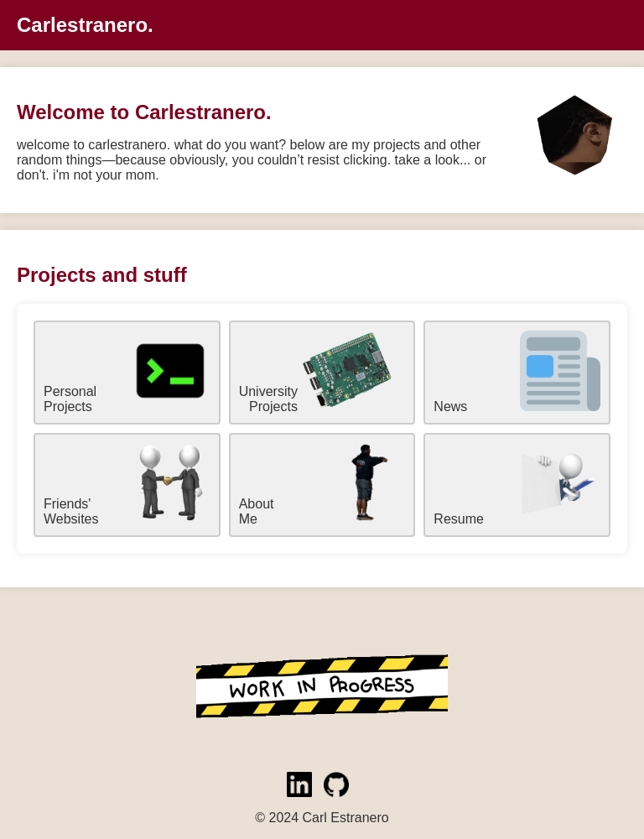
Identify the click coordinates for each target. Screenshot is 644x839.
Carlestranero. (85, 25)
